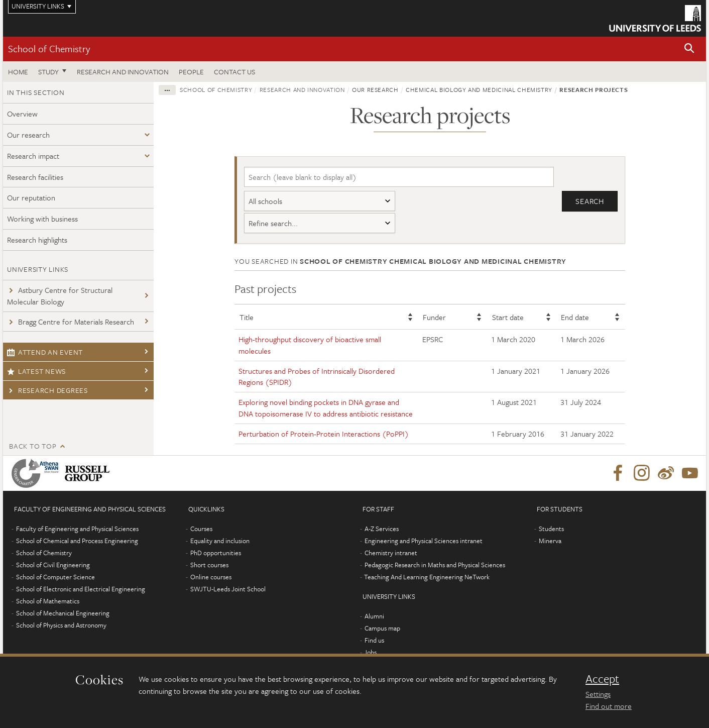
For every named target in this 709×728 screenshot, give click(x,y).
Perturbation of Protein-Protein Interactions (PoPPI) (324, 434)
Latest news (36, 371)
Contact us (234, 72)
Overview (22, 114)
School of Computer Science (55, 577)
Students (551, 529)
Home (18, 72)
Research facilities (35, 177)
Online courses (211, 577)
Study (48, 72)
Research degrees (47, 390)
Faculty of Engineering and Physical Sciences (77, 529)
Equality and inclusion (220, 541)
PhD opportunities (216, 553)
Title (247, 317)
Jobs (370, 652)
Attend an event (45, 352)
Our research (28, 135)
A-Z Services (382, 529)
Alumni (374, 616)
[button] (689, 49)
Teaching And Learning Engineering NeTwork (427, 577)
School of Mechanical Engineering (63, 613)
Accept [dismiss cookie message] (602, 679)
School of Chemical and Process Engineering (77, 541)
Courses (201, 529)
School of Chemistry (49, 48)
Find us (374, 640)
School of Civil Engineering (53, 565)
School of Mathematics (48, 601)
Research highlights (37, 240)
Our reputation (31, 197)
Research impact (33, 156)
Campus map (382, 628)
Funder (434, 317)
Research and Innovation (123, 72)
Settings (598, 694)
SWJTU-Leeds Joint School (228, 589)
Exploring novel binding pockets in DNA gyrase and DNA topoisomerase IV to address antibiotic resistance (326, 408)
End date (575, 317)
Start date (508, 317)
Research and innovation (302, 89)
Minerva (550, 541)
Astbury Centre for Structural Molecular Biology (60, 296)
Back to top (33, 446)
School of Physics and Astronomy (61, 625)
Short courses (209, 565)
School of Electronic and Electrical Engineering (81, 589)
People (191, 72)
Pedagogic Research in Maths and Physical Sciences (435, 565)
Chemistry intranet (391, 553)
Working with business (42, 219)
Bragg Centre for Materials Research (71, 322)
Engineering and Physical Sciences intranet (424, 541)
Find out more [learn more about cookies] (609, 706)
